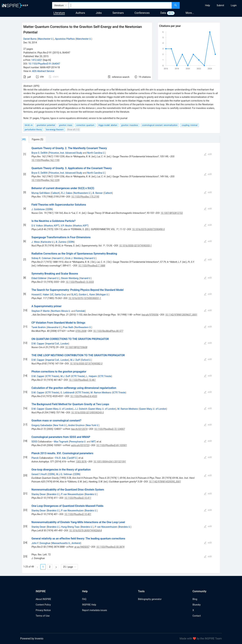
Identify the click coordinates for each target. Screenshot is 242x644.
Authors (80, 13)
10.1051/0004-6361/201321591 (110, 462)
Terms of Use (43, 616)
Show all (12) (73, 130)
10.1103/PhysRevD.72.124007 (109, 429)
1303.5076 (81, 462)
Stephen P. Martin (41, 311)
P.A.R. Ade (61, 458)
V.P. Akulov (66, 226)
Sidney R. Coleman (41, 258)
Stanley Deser (39, 494)
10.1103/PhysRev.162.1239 (45, 180)
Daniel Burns (30, 39)
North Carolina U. (96, 153)
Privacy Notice (43, 610)
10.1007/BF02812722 (172, 213)
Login (234, 5)
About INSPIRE (43, 599)
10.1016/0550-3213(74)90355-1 (135, 246)
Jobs (99, 13)
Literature (59, 13)
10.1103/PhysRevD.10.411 (78, 498)
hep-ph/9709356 (150, 315)
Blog (195, 599)
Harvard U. (58, 258)
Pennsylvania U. (78, 442)
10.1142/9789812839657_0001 (181, 315)
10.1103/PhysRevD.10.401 (78, 514)
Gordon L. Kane (87, 295)
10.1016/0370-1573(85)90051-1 (85, 298)
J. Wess (36, 242)
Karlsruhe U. (48, 242)
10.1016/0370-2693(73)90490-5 (148, 229)
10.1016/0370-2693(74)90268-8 (85, 531)
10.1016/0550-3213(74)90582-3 (86, 364)
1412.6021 (37, 60)
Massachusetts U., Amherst (66, 543)
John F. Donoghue (41, 543)
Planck (35, 458)
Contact (197, 616)
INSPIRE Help (89, 605)
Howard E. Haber (40, 295)
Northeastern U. (83, 327)
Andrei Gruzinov (76, 425)
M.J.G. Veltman (64, 474)
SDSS (34, 442)
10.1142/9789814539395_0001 (165, 482)
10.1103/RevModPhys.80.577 (108, 331)
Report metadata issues (94, 610)
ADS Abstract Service (43, 71)
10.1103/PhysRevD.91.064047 (44, 64)
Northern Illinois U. (61, 311)
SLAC (74, 295)
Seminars (118, 13)
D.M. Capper (38, 344)
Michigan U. (103, 295)
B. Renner (98, 193)
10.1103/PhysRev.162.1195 (45, 160)
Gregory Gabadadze (42, 425)
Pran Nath (68, 327)
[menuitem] (208, 5)
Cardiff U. (72, 458)
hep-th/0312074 (79, 429)
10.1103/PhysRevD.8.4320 (84, 396)
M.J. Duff (75, 360)
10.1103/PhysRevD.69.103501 (112, 445)
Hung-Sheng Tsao (70, 527)
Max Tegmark (61, 442)
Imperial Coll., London (57, 344)
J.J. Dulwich (81, 409)
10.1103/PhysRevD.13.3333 (80, 282)
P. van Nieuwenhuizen (72, 494)
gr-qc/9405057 (82, 547)
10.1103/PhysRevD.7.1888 (92, 266)
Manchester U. (46, 39)
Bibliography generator (150, 599)
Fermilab (80, 311)
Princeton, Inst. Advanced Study (66, 153)
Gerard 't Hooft (39, 474)
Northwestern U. (82, 193)
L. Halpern (92, 376)
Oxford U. (86, 360)
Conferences (142, 13)
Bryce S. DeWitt (39, 153)
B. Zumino (61, 242)
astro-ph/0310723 (80, 445)
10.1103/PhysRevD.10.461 (82, 380)
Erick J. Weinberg (74, 258)
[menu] (211, 5)
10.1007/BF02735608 (76, 347)
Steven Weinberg (70, 278)
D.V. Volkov (37, 226)
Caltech (55, 193)
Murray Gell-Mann (41, 193)
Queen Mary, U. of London (59, 409)
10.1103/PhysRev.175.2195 (85, 197)
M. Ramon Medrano (101, 393)
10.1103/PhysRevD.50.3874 (110, 547)
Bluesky (196, 605)
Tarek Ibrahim (39, 327)
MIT (93, 442)
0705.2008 (81, 331)
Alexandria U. (54, 327)
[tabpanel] (121, 358)
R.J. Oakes (67, 193)
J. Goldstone (38, 209)
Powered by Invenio (32, 639)
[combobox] (120, 5)
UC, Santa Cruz (58, 295)
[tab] (33, 139)
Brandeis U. (53, 494)
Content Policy (43, 605)
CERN (49, 209)
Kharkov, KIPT (52, 226)
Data (163, 13)
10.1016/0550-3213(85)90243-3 (87, 413)
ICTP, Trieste (52, 376)
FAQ (84, 599)
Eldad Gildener (39, 278)
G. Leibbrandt (67, 393)
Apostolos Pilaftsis (65, 39)
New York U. (60, 425)
